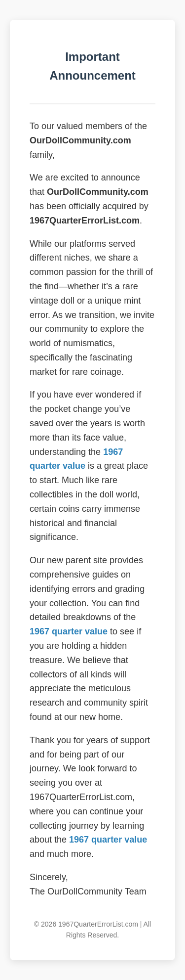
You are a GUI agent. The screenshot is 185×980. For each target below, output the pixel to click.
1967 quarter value (69, 631)
